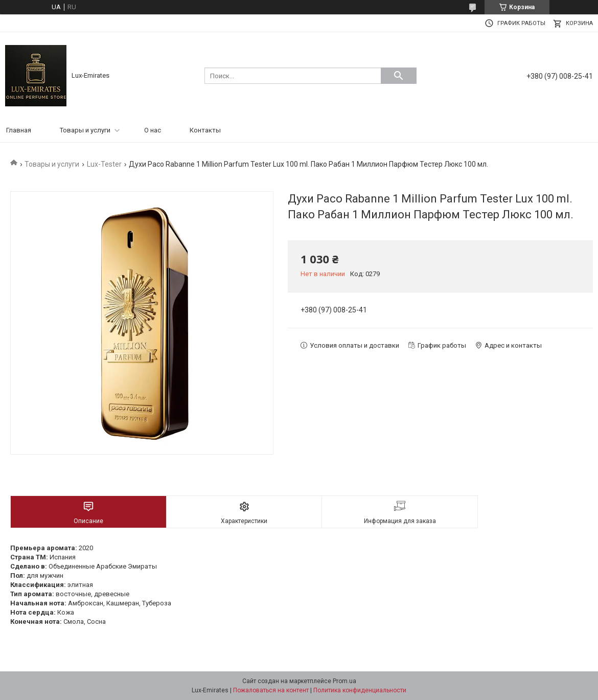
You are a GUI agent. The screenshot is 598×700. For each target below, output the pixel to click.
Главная (19, 130)
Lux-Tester (104, 164)
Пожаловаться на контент (271, 690)
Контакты (205, 130)
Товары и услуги (85, 130)
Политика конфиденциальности (360, 690)
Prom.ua (344, 681)
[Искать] (399, 76)
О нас (153, 130)
